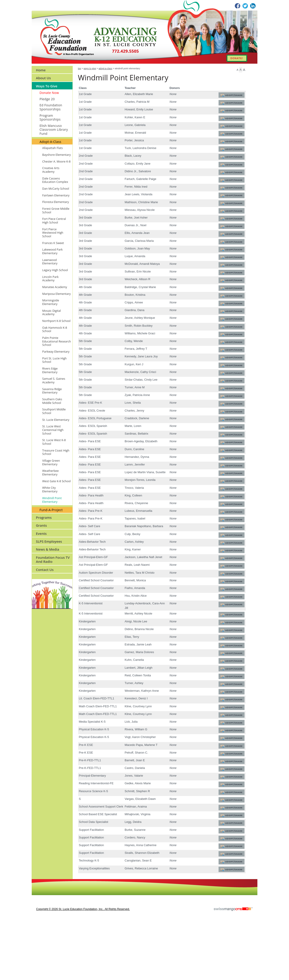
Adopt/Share (232, 95)
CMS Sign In (34, 938)
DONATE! (237, 58)
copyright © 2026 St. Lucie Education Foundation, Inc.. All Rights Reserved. (83, 966)
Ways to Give (90, 69)
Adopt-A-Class (105, 69)
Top (79, 69)
